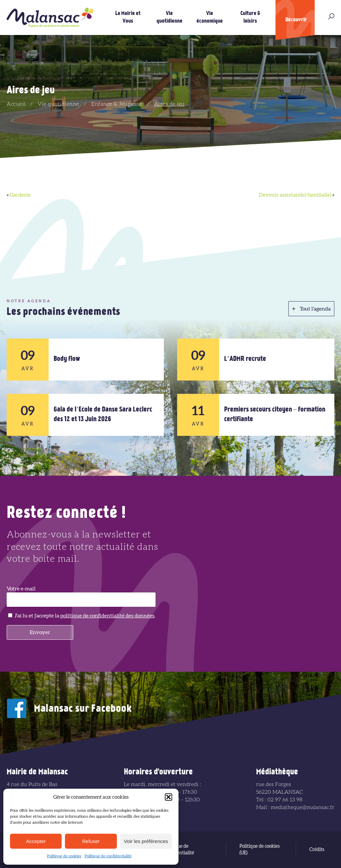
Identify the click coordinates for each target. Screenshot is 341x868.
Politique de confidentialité (108, 856)
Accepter (36, 841)
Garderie (20, 195)
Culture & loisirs (250, 17)
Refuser (91, 841)
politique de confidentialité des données (107, 616)
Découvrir (296, 20)
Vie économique (210, 17)
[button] (169, 797)
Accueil (16, 104)
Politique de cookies (64, 856)
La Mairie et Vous (128, 17)
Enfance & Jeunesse (117, 104)
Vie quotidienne (170, 17)
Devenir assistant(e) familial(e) (295, 195)
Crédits (317, 850)
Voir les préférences (146, 841)
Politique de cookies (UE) (260, 850)
